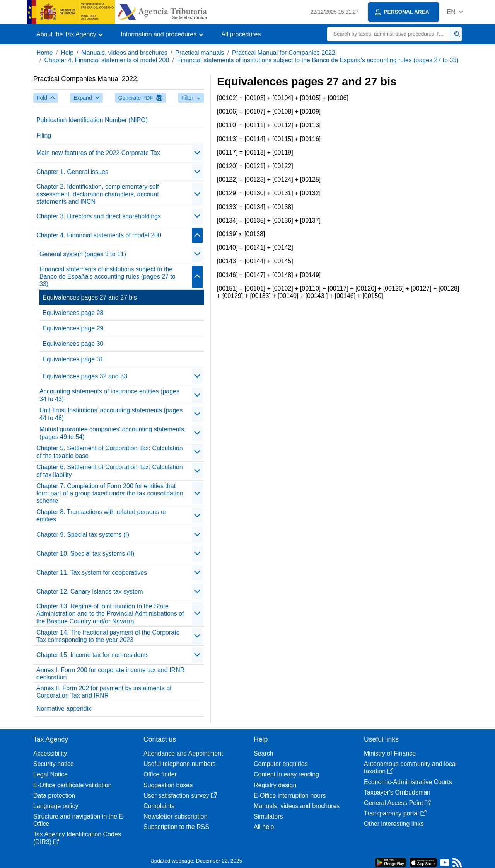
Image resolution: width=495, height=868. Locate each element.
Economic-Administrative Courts (408, 782)
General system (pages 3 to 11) (83, 254)
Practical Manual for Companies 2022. (284, 53)
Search (264, 753)
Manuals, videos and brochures (125, 53)
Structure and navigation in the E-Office (79, 820)
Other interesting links (394, 824)
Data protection (54, 796)
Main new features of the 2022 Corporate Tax (98, 153)
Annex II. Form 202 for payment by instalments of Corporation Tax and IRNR (104, 692)
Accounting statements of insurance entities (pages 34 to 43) (109, 395)
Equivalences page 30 (73, 344)
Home (45, 53)
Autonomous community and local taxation (410, 768)
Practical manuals (200, 53)
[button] (455, 12)
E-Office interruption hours (290, 796)
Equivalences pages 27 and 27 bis (90, 297)
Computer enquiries (281, 764)
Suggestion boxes (168, 785)
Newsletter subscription (175, 816)
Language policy (56, 806)
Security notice (54, 764)
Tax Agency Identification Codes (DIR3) (77, 838)
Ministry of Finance (390, 753)
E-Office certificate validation (72, 785)
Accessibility (50, 753)
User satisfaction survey (180, 796)
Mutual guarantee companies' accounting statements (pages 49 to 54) (112, 433)
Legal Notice (50, 774)
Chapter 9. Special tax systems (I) (83, 535)
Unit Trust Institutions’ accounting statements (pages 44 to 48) (111, 414)
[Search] (389, 34)
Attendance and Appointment (183, 753)
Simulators (268, 816)
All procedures (241, 34)
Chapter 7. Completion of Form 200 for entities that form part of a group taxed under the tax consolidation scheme (110, 493)
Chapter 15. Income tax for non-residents (93, 655)
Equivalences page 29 (73, 328)
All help (264, 827)
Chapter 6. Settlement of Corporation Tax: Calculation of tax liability (110, 471)
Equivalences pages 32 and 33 (85, 376)
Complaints (159, 806)
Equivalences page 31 (73, 359)
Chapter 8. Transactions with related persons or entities (101, 516)
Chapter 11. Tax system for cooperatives (92, 573)
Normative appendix (64, 709)
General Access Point (397, 803)
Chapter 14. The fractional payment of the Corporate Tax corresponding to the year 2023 (108, 636)
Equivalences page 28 (73, 313)
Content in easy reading (286, 774)
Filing (44, 135)
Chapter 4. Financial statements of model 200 (107, 60)
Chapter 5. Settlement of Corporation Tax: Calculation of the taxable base (110, 452)
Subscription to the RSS (176, 827)
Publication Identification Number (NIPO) (92, 120)
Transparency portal (395, 813)
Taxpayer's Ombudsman (397, 792)
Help (67, 53)
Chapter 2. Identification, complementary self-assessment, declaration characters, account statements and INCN (99, 194)
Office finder (160, 774)
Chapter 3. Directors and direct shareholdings (99, 216)
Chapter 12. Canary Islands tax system (90, 591)
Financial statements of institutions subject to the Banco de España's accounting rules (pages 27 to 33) (318, 60)
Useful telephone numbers (180, 764)
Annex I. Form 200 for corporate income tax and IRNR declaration (110, 674)
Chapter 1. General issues (72, 172)
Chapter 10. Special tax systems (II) (85, 554)
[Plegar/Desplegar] (197, 153)
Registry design (275, 785)
